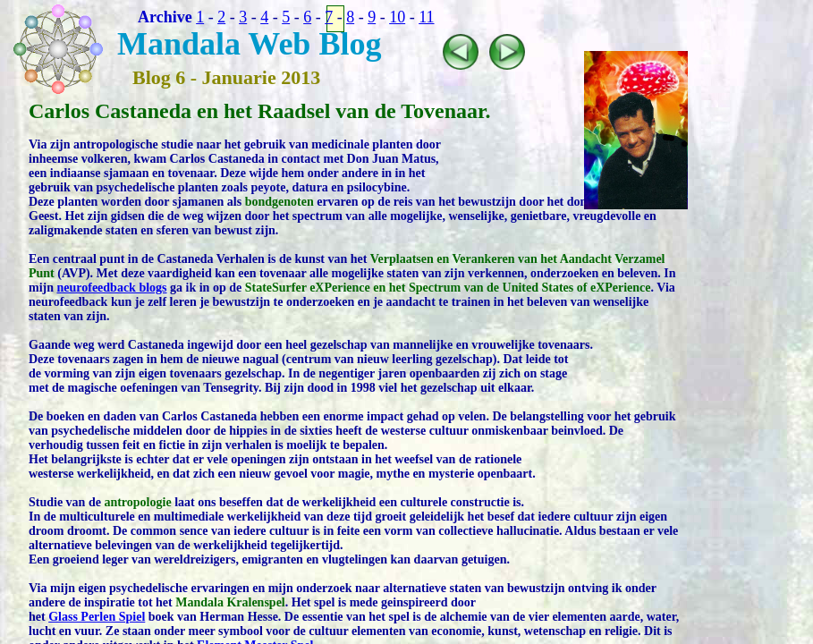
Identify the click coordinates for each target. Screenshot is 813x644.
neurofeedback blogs (112, 288)
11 (426, 17)
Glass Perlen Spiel (97, 617)
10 (397, 17)
